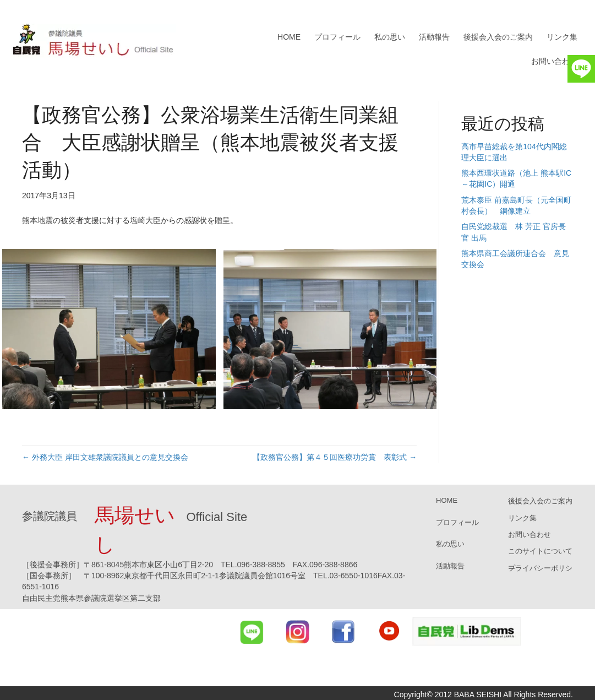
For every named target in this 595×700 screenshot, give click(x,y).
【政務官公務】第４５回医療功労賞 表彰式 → (335, 457)
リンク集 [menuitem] (562, 37)
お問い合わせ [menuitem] (554, 61)
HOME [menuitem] (289, 37)
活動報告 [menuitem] (434, 37)
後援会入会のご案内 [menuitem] (498, 37)
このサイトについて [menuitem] (540, 551)
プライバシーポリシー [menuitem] (540, 568)
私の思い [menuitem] (390, 37)
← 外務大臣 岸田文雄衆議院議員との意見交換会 (105, 457)
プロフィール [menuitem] (337, 37)
